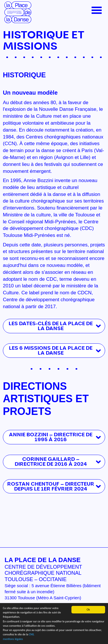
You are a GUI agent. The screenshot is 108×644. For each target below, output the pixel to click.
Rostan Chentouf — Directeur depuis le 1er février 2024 (51, 486)
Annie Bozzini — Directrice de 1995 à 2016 (51, 437)
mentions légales (13, 639)
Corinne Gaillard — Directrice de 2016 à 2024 (51, 462)
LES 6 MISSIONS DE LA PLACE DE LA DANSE (51, 351)
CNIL (32, 635)
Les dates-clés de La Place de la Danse (51, 326)
